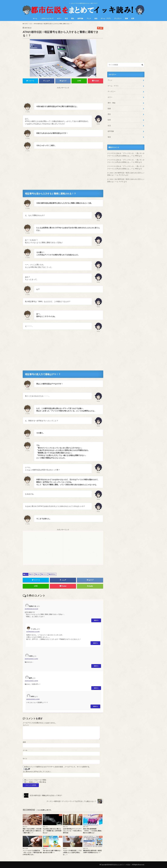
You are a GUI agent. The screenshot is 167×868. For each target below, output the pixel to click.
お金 (38, 574)
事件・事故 (112, 103)
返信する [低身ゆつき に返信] (96, 620)
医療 (126, 18)
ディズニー (118, 18)
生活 (66, 18)
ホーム (35, 18)
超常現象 (80, 18)
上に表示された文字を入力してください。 (37, 772)
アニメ (89, 18)
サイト (25, 759)
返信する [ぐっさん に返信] (95, 643)
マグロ (121, 182)
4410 (137, 156)
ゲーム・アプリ (106, 18)
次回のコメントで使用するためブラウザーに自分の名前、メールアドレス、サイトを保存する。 (57, 767)
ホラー (59, 18)
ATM (32, 574)
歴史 (73, 18)
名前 (24, 742)
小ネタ (45, 574)
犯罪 (133, 18)
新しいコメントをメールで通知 (35, 780)
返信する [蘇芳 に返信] (96, 688)
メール (25, 750)
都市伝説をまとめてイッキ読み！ (121, 865)
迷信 (96, 18)
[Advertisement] (63, 94)
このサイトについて (47, 18)
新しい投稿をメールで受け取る (35, 782)
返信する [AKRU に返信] (96, 666)
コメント (26, 725)
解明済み (53, 574)
